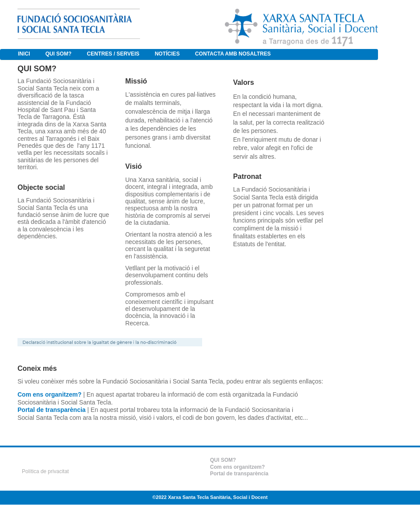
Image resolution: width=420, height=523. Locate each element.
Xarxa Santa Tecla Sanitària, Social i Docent (218, 497)
